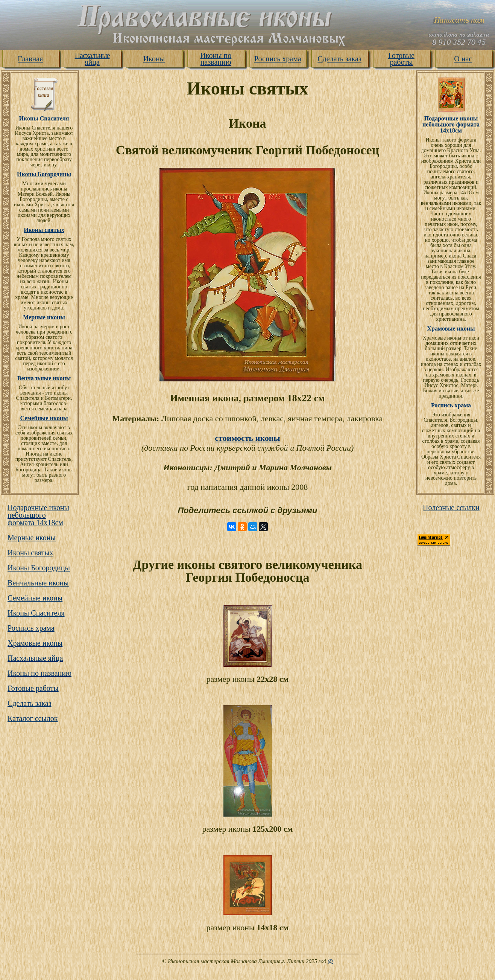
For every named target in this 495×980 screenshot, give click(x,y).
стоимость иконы (247, 438)
